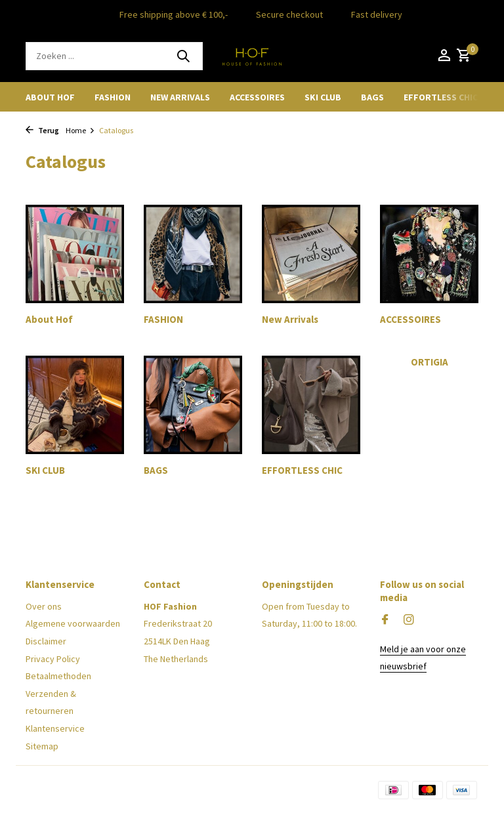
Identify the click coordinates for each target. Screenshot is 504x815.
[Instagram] (409, 620)
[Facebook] (385, 620)
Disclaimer (46, 641)
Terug (42, 130)
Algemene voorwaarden (73, 623)
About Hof (50, 97)
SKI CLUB (323, 97)
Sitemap (42, 746)
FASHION (113, 97)
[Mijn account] (444, 56)
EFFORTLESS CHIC (441, 97)
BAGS (372, 97)
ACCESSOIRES (257, 97)
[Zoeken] (114, 56)
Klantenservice (55, 728)
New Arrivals (180, 97)
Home (80, 130)
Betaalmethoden (58, 676)
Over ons (44, 606)
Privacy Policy (53, 659)
